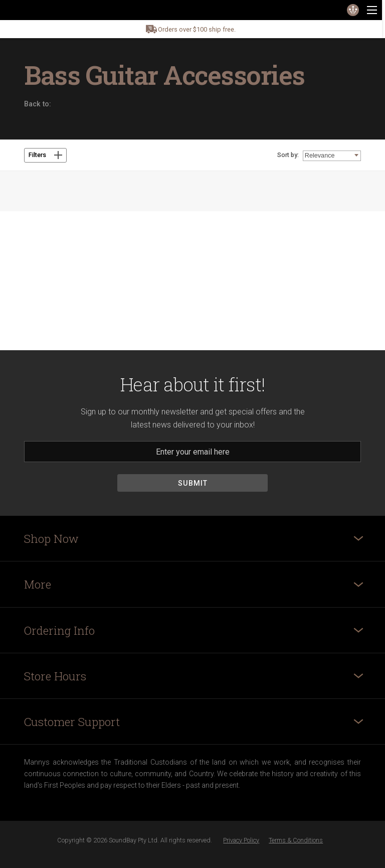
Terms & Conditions (296, 840)
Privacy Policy (241, 840)
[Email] (192, 452)
